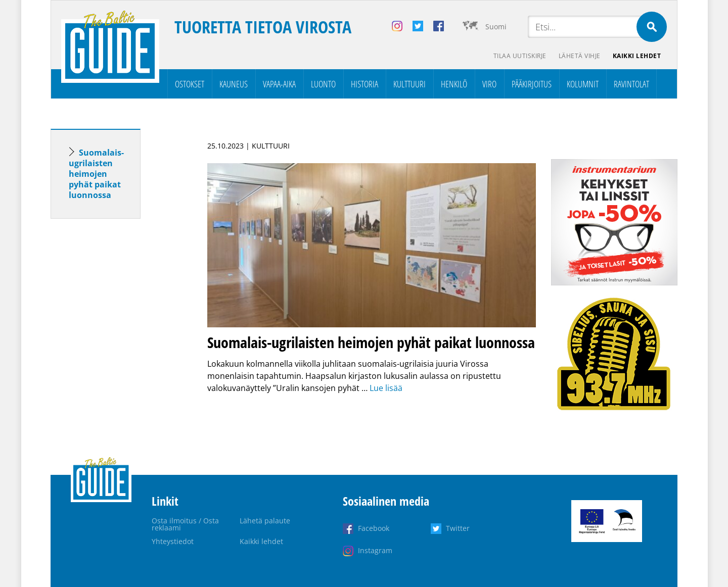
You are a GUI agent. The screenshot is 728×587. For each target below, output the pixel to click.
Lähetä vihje (580, 56)
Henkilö (454, 84)
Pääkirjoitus (532, 84)
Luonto (323, 84)
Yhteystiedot (173, 541)
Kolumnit (583, 84)
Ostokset (190, 84)
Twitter (458, 528)
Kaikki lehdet (637, 56)
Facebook (374, 528)
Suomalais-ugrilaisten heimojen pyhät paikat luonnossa (96, 174)
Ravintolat (631, 84)
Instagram (375, 550)
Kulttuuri (409, 84)
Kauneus (234, 84)
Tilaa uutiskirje (520, 56)
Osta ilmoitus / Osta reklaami (185, 524)
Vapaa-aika (279, 84)
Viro (489, 84)
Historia (365, 84)
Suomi (496, 27)
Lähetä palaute (265, 521)
